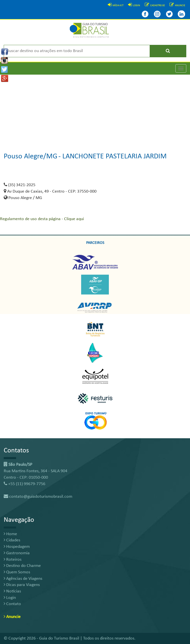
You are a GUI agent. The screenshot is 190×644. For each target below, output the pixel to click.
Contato (12, 604)
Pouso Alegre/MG (31, 157)
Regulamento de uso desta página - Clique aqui (42, 219)
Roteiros (13, 560)
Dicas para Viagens (22, 585)
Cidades (12, 540)
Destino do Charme (22, 566)
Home (10, 534)
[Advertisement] (95, 109)
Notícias (12, 591)
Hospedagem (17, 547)
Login (10, 598)
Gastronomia (17, 553)
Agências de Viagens (23, 579)
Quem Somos (17, 572)
